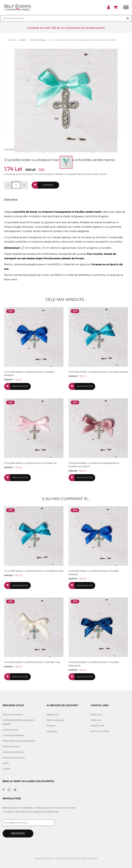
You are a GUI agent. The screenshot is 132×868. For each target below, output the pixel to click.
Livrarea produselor (13, 735)
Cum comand (10, 730)
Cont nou (96, 720)
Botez (24, 40)
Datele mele (98, 726)
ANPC (6, 763)
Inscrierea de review (14, 758)
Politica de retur (12, 746)
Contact (51, 726)
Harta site (52, 731)
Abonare (18, 833)
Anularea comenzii (13, 752)
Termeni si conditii (13, 714)
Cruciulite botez (39, 40)
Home (13, 40)
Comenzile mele (100, 731)
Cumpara (48, 185)
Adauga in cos (20, 386)
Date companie (55, 720)
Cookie (6, 769)
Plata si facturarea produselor (19, 741)
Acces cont (97, 714)
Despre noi (53, 714)
